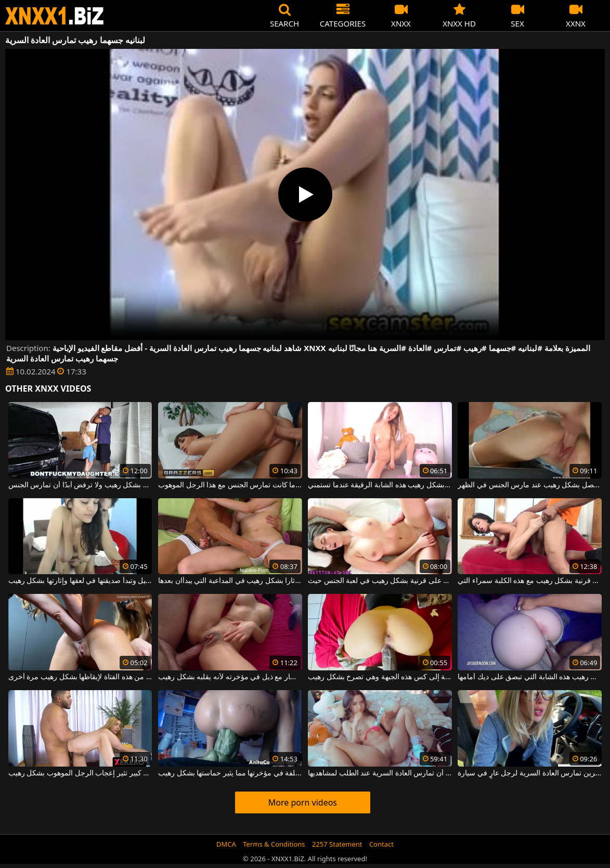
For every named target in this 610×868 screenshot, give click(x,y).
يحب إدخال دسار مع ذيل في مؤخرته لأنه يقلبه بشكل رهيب (230, 677)
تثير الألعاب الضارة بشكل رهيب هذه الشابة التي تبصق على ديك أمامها (530, 677)
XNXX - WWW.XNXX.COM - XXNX (55, 16)
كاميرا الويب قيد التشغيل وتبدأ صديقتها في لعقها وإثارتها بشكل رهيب (80, 581)
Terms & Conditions (274, 844)
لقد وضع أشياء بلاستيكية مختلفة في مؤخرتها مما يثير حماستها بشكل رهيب (230, 773)
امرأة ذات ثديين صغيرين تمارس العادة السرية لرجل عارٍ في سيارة (530, 773)
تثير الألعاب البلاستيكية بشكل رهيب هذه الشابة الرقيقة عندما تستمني (380, 485)
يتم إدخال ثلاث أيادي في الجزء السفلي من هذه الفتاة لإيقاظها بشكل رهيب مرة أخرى (80, 677)
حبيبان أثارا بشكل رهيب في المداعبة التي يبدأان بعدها (230, 581)
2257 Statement (337, 844)
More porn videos (303, 802)
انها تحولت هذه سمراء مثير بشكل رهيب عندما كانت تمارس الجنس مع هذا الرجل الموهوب (230, 485)
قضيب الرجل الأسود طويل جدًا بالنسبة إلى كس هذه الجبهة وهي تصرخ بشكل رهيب (380, 677)
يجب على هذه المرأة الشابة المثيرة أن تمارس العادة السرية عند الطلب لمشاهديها (380, 773)
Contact (381, 844)
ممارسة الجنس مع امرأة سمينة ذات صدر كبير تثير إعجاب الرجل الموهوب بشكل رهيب (80, 773)
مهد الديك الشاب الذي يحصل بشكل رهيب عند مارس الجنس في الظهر (530, 485)
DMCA (226, 844)
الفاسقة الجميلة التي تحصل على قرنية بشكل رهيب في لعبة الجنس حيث (380, 581)
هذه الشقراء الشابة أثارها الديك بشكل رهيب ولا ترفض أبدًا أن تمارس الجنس (80, 485)
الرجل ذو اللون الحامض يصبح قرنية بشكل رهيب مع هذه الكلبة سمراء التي (530, 581)
